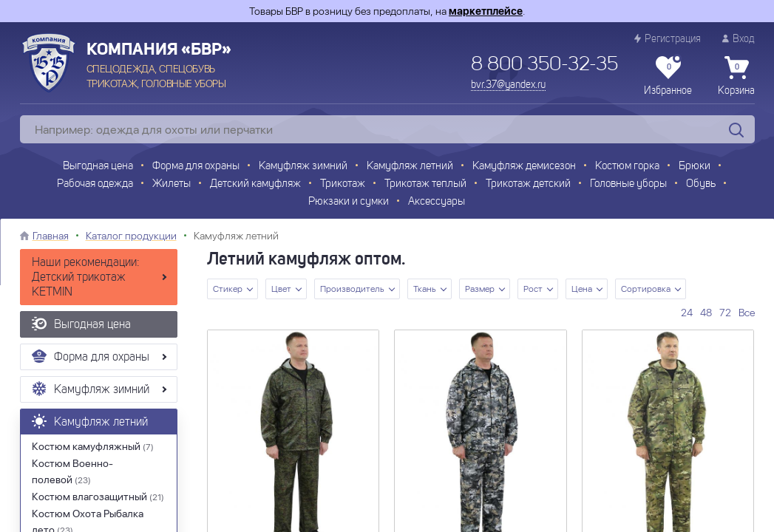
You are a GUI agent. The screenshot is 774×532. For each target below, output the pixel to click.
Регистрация (668, 39)
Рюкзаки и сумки (349, 202)
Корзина (736, 76)
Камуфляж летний (410, 167)
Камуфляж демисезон (524, 167)
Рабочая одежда (95, 184)
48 (706, 313)
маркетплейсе (486, 11)
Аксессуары (437, 202)
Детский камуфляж (255, 184)
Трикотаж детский (528, 184)
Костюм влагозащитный (98, 497)
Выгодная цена (98, 167)
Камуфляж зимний (303, 167)
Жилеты (172, 184)
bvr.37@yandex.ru (508, 85)
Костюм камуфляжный (93, 446)
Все (747, 313)
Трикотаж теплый (425, 184)
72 (725, 313)
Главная (51, 236)
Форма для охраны (196, 167)
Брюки (695, 167)
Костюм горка (627, 167)
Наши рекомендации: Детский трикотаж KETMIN (86, 278)
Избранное (668, 76)
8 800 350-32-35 (544, 65)
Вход (739, 39)
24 (687, 313)
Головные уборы (628, 184)
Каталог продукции (131, 236)
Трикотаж (343, 184)
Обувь (701, 184)
